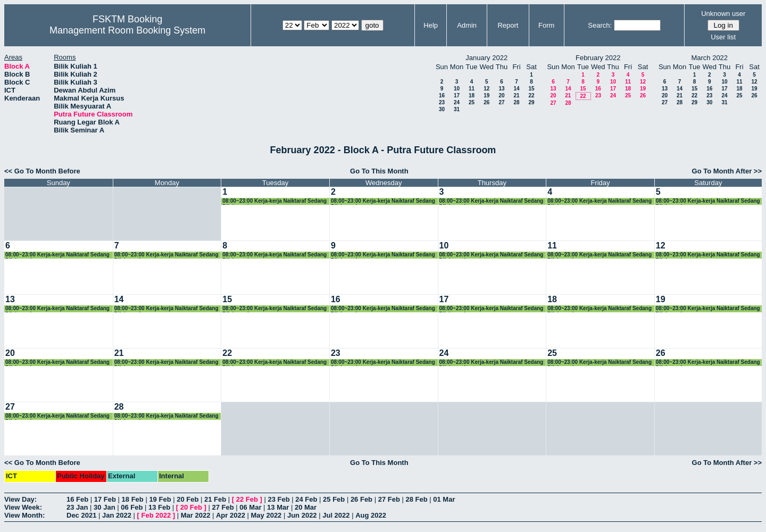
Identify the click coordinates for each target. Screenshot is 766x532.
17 (457, 95)
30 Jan (104, 507)
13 (501, 89)
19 (486, 95)
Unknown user (723, 14)
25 (472, 102)
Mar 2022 (196, 515)
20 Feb (188, 499)
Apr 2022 (231, 515)
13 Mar (278, 507)
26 (486, 102)
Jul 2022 (336, 515)
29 (531, 102)
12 (486, 89)
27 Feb (389, 499)
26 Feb (361, 499)
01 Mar (444, 499)
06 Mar (250, 507)
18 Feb (133, 499)
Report (508, 25)
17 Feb (105, 499)
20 (501, 95)
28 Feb (416, 499)
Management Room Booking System (127, 30)
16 (442, 95)
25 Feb (334, 499)
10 (457, 89)
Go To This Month (379, 171)
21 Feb (215, 499)
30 (442, 109)
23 (442, 102)
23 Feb (278, 499)
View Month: (24, 515)
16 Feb (77, 499)
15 (531, 89)
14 (516, 89)
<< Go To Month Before (42, 171)
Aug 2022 (371, 515)
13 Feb (159, 507)
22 (531, 95)
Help (431, 25)
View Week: (23, 507)
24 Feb (306, 499)
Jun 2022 (302, 515)
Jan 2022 (117, 515)
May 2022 (267, 515)
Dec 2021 (81, 515)
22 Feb (247, 499)
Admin (467, 25)
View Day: (20, 499)
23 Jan (77, 507)
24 (457, 102)
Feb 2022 (156, 515)
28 (516, 102)
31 (457, 109)
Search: (600, 25)
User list (723, 37)
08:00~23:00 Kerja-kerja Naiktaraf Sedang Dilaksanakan (274, 201)
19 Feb (160, 499)
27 (501, 102)
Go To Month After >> (727, 171)
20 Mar (306, 507)
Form (546, 25)
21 (516, 95)
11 (472, 89)
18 (472, 95)
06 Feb (132, 507)
